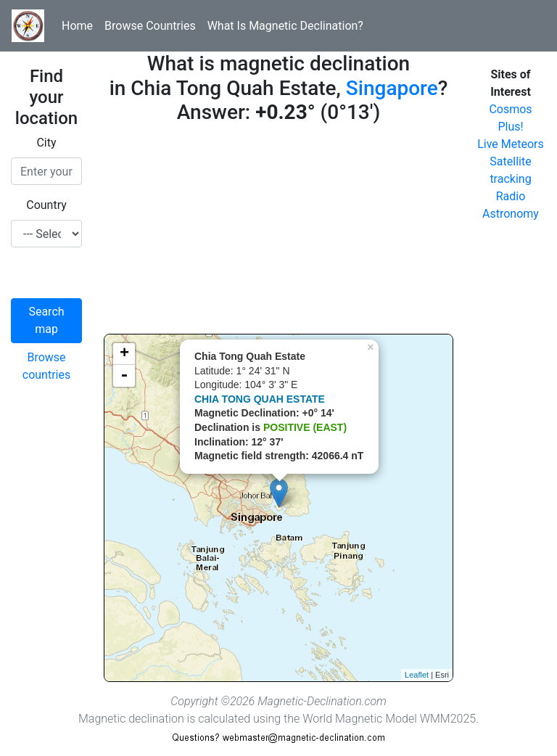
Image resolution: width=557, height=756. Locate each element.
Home (77, 26)
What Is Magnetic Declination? (285, 26)
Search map (46, 320)
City (46, 143)
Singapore (392, 88)
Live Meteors (511, 144)
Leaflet (417, 675)
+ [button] (124, 354)
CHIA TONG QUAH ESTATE (260, 399)
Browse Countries (150, 26)
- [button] (124, 376)
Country (46, 205)
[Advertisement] (278, 232)
